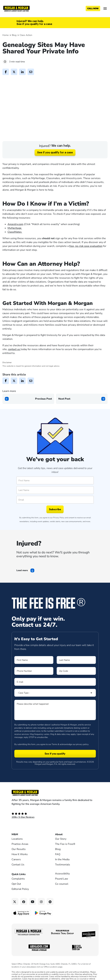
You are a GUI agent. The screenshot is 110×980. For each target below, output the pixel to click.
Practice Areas (20, 855)
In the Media (62, 871)
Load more (22, 582)
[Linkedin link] (50, 913)
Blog (14, 35)
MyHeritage (15, 239)
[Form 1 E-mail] (55, 693)
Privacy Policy (59, 529)
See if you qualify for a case (55, 164)
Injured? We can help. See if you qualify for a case (34, 23)
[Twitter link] (15, 913)
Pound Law (62, 890)
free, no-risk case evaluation (86, 257)
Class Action (26, 35)
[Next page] (82, 410)
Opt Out (16, 895)
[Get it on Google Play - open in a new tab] (43, 924)
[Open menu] (105, 9)
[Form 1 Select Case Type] (55, 704)
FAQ (58, 866)
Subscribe (55, 521)
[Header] (16, 8)
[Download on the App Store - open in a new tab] (22, 924)
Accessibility (62, 885)
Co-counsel (62, 895)
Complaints (18, 890)
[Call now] (93, 9)
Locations (17, 850)
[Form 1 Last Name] (76, 671)
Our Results (19, 861)
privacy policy (82, 756)
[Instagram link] (41, 913)
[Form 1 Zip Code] (76, 682)
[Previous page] (28, 410)
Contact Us (18, 876)
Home (5, 35)
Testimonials (63, 876)
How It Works (20, 866)
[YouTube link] (33, 913)
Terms (55, 756)
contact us (14, 361)
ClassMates (15, 243)
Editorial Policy (20, 900)
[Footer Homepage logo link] (55, 804)
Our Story (61, 850)
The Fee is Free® (65, 855)
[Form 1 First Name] (34, 671)
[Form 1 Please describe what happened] (55, 721)
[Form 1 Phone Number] (34, 682)
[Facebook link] (24, 913)
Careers (16, 871)
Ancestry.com (15, 235)
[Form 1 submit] (55, 765)
